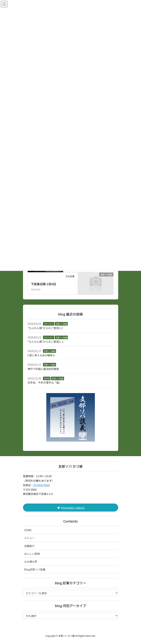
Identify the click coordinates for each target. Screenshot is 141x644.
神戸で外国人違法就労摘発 (43, 369)
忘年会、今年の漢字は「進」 (44, 382)
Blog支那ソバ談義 (35, 569)
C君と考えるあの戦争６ (41, 355)
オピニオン (49, 324)
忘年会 (47, 378)
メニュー (30, 538)
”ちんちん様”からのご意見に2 (45, 328)
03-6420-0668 (42, 485)
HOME (28, 530)
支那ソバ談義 (61, 324)
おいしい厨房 (32, 554)
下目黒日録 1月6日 (43, 284)
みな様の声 (31, 562)
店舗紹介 (30, 546)
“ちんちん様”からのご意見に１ (46, 342)
